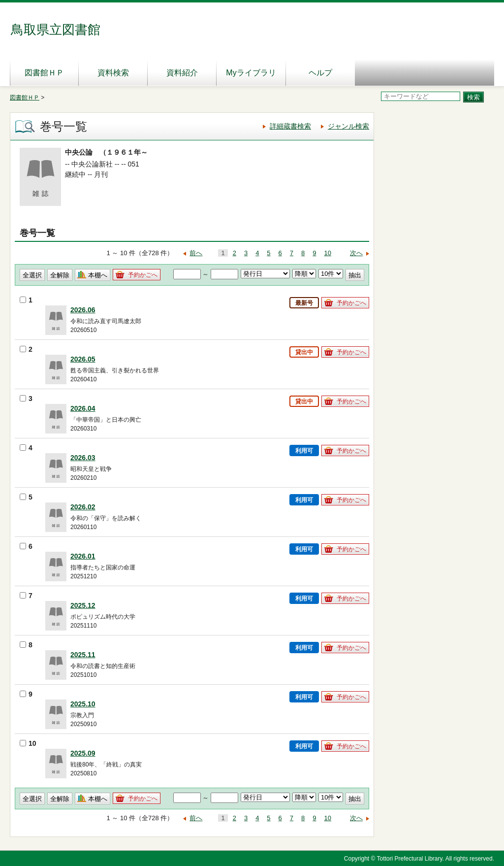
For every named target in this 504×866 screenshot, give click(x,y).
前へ (196, 253)
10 (328, 253)
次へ (356, 253)
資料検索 (113, 73)
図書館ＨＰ (44, 73)
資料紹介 (182, 73)
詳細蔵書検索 (290, 126)
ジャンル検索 (348, 126)
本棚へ (98, 275)
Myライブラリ (251, 73)
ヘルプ (320, 73)
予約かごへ (143, 275)
